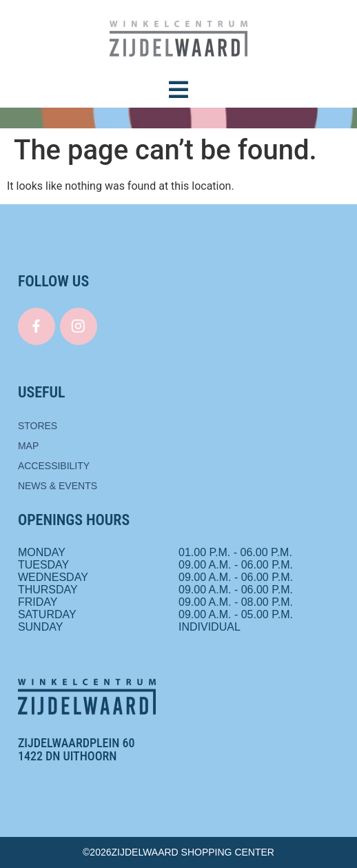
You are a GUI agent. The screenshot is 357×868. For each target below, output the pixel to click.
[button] (178, 90)
